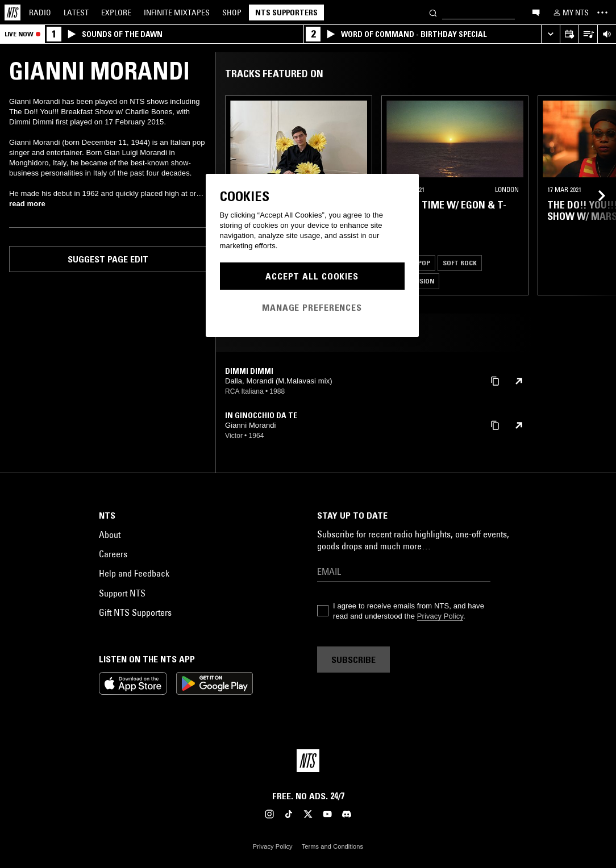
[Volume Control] (607, 34)
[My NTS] (570, 12)
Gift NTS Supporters (135, 612)
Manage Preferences (312, 307)
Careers (113, 554)
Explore (116, 12)
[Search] (433, 12)
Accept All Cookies (312, 276)
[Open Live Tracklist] (588, 34)
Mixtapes (177, 12)
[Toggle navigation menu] (602, 12)
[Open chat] (536, 12)
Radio (40, 12)
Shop (232, 12)
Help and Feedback (134, 573)
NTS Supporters (286, 12)
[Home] (13, 12)
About (110, 535)
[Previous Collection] (594, 195)
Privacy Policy (440, 616)
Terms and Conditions (332, 846)
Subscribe (353, 660)
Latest (76, 12)
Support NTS (122, 593)
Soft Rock (460, 263)
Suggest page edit (108, 259)
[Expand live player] (550, 34)
